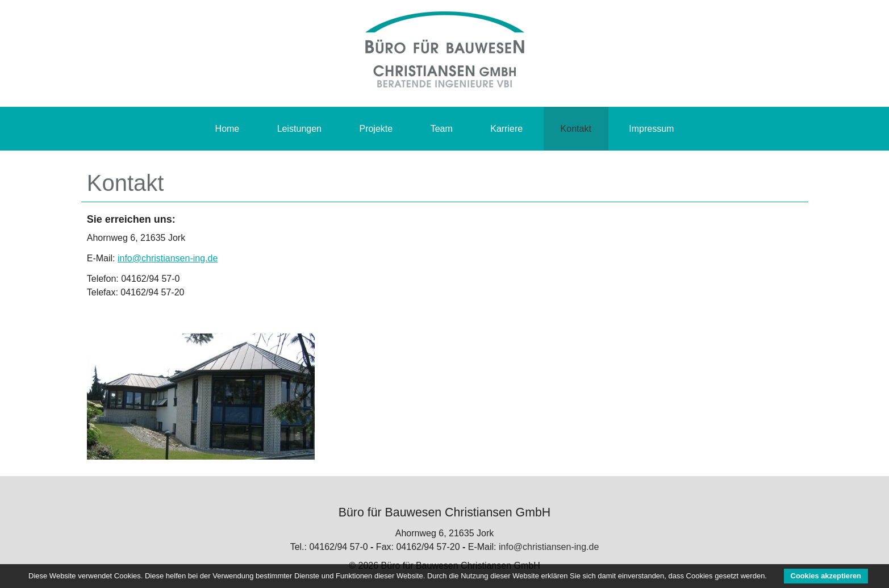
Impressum (651, 129)
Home (228, 129)
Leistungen (299, 129)
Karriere (506, 129)
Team (442, 129)
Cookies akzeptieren (826, 576)
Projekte (376, 129)
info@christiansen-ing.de (168, 258)
